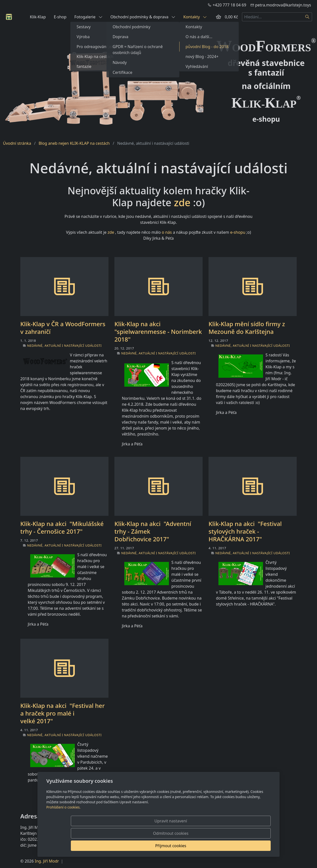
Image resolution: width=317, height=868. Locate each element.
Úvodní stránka (17, 143)
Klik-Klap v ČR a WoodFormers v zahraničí (63, 328)
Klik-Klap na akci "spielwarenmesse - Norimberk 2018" (158, 332)
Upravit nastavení (148, 846)
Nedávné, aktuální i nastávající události (64, 346)
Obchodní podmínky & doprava (143, 17)
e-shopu (238, 232)
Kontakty (195, 17)
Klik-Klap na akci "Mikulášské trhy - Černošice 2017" (62, 527)
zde (182, 202)
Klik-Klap (38, 17)
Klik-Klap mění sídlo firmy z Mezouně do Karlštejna (247, 328)
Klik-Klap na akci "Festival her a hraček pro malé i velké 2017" (63, 713)
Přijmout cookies (247, 846)
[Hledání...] (272, 17)
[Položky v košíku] (218, 17)
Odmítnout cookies (198, 846)
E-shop (60, 17)
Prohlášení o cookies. (63, 832)
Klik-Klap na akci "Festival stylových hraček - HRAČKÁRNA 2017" (245, 531)
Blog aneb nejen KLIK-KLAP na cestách (74, 143)
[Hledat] (307, 17)
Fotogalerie (88, 17)
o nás (167, 232)
